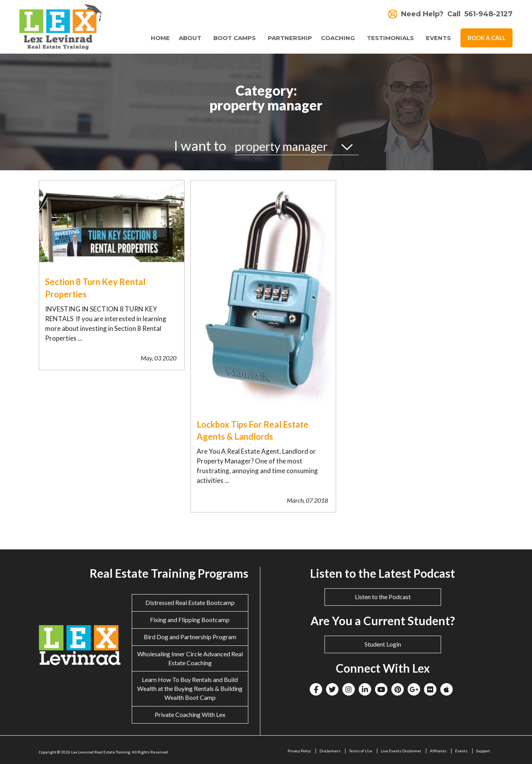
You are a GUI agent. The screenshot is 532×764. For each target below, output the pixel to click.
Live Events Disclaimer (401, 751)
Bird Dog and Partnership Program (190, 637)
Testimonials (390, 38)
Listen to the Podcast (383, 597)
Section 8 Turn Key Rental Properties (95, 288)
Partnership (290, 38)
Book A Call (487, 38)
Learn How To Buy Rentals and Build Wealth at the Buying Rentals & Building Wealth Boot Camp (190, 688)
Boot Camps (235, 38)
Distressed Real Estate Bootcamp (190, 602)
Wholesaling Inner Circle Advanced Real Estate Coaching (190, 658)
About (190, 38)
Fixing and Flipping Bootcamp (190, 620)
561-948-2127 (488, 14)
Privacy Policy (299, 751)
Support (483, 751)
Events (438, 38)
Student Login (383, 644)
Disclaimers (330, 751)
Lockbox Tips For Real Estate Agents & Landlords (253, 430)
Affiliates (438, 751)
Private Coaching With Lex (190, 714)
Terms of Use (361, 751)
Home (160, 38)
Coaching (338, 38)
